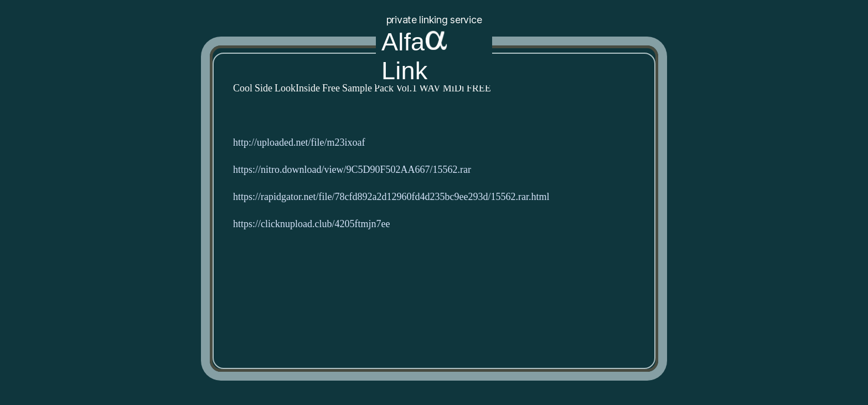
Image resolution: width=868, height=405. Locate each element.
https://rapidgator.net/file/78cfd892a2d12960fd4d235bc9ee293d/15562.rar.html (391, 197)
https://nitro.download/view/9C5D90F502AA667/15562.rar (352, 170)
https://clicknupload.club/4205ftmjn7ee (311, 224)
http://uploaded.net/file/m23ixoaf (299, 143)
